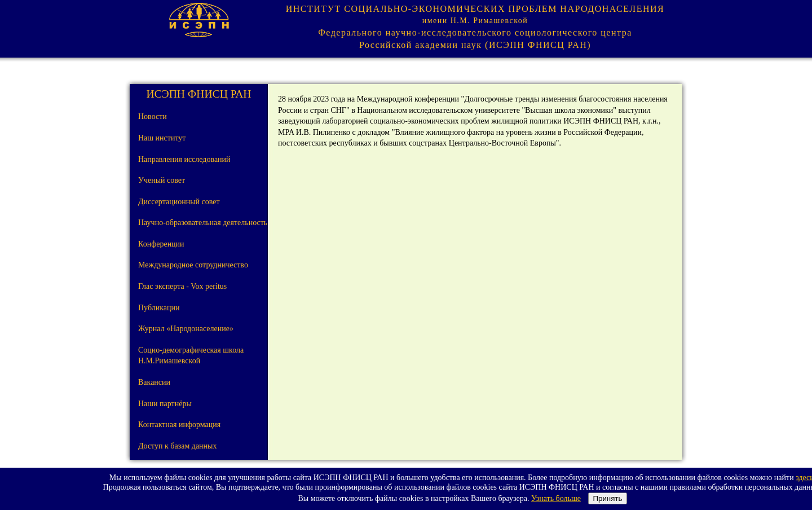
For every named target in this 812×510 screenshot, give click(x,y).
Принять (607, 498)
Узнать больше (556, 498)
